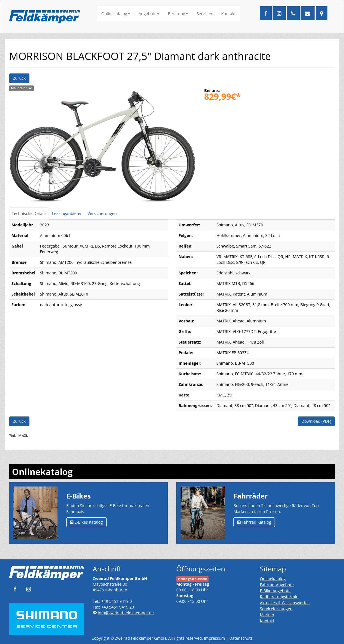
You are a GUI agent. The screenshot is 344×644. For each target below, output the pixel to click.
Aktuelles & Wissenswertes (285, 603)
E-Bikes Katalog (86, 522)
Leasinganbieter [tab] (67, 213)
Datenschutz (241, 638)
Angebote (149, 14)
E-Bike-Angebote (275, 591)
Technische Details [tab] (29, 213)
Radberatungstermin (279, 597)
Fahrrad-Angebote (277, 585)
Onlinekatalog (116, 14)
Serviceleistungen (276, 609)
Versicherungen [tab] (102, 213)
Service (205, 14)
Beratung (178, 14)
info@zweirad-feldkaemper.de (126, 613)
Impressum (215, 638)
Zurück (19, 78)
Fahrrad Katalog (254, 522)
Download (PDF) (316, 421)
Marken (267, 615)
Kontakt (228, 14)
